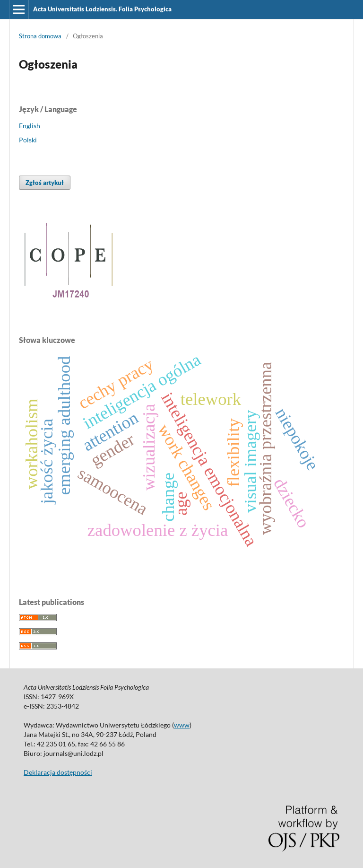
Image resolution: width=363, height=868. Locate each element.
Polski (28, 140)
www (182, 725)
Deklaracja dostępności (58, 772)
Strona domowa (40, 36)
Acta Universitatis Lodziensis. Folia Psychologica (102, 9)
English (30, 126)
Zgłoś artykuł (45, 183)
